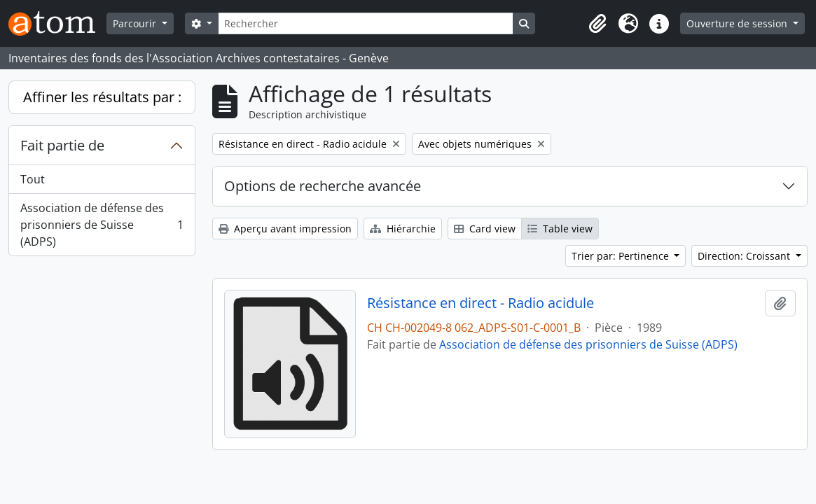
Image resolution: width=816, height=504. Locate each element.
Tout (33, 179)
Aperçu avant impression (285, 229)
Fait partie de (62, 145)
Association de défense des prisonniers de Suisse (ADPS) (102, 225)
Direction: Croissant (745, 256)
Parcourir (136, 23)
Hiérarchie (403, 229)
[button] (597, 24)
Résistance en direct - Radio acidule (480, 303)
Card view (485, 229)
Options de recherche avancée (323, 186)
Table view (560, 229)
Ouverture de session (738, 23)
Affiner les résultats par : (102, 97)
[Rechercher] (366, 23)
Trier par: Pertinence (622, 256)
